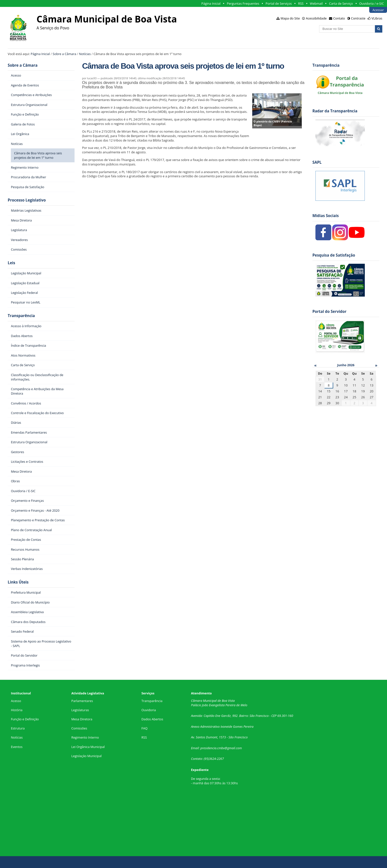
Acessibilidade (316, 18)
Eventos (17, 747)
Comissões (79, 728)
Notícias (85, 54)
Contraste (358, 18)
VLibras (377, 18)
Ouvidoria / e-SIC (371, 3)
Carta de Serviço (341, 3)
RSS (301, 3)
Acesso (16, 701)
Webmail (316, 3)
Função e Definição (25, 719)
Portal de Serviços (279, 3)
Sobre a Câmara (64, 54)
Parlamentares (82, 701)
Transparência (21, 316)
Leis (11, 263)
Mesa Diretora (82, 719)
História (17, 710)
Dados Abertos (152, 719)
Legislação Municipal (87, 756)
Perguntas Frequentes (243, 3)
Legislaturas (80, 710)
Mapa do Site (290, 18)
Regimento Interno (85, 737)
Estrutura (18, 728)
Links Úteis (18, 582)
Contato (339, 18)
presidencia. (209, 748)
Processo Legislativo (27, 200)
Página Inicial (211, 3)
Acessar (378, 10)
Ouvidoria (149, 710)
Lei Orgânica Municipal (88, 747)
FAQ (145, 728)
